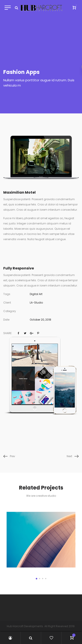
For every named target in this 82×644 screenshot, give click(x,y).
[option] (41, 540)
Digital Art (36, 294)
